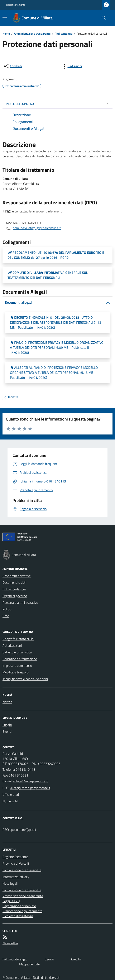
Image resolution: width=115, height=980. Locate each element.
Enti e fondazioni (14, 589)
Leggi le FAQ (11, 901)
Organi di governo (15, 596)
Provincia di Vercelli (16, 863)
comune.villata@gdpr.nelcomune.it (37, 228)
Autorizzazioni (12, 645)
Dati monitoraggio (15, 959)
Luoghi (7, 725)
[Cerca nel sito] (102, 18)
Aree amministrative (17, 576)
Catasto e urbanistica (17, 652)
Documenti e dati (14, 582)
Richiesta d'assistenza (18, 916)
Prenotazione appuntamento (22, 911)
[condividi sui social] (13, 66)
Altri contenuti (64, 33)
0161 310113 (25, 769)
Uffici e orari (11, 794)
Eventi (7, 731)
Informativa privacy (16, 877)
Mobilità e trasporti (16, 672)
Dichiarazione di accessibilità (22, 870)
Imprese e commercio (17, 666)
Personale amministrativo (20, 602)
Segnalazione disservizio (19, 906)
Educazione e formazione (20, 659)
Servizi (49, 959)
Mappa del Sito (30, 964)
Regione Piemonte (16, 5)
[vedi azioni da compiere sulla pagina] (71, 66)
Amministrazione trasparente (32, 33)
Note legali (10, 883)
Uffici (6, 616)
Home (6, 33)
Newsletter (10, 943)
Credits (76, 959)
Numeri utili (10, 801)
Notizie (7, 702)
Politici (7, 609)
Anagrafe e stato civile (18, 639)
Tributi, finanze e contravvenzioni (25, 679)
